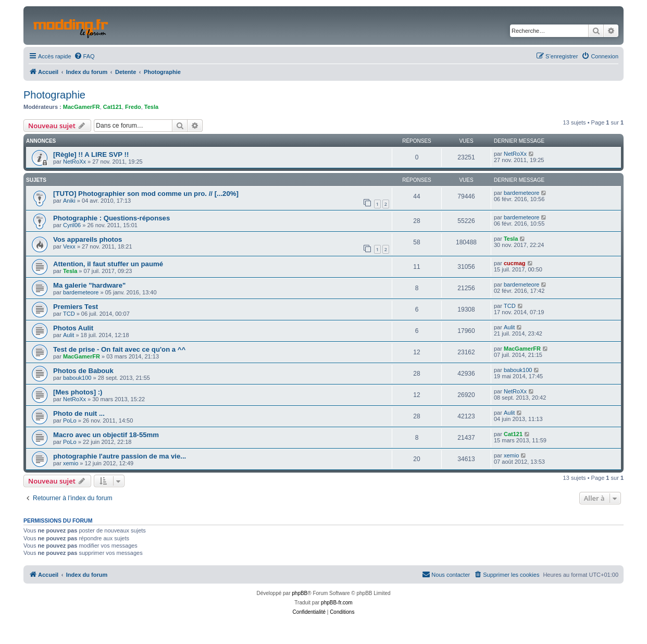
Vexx (69, 246)
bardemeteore (522, 193)
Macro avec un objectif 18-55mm (106, 435)
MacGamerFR (82, 107)
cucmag (515, 263)
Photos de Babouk (83, 371)
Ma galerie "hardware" (89, 285)
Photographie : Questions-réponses (111, 218)
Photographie (54, 95)
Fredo (133, 107)
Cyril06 (72, 225)
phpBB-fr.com (337, 603)
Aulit (69, 335)
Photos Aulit (73, 328)
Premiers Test (76, 307)
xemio (71, 463)
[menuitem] (84, 56)
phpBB (300, 593)
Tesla (151, 107)
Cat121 (113, 107)
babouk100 (77, 378)
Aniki (69, 201)
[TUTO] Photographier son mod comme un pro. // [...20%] (146, 194)
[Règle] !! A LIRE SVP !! (91, 154)
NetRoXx (74, 162)
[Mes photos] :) (78, 392)
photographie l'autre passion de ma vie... (120, 456)
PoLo (70, 420)
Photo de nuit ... (79, 413)
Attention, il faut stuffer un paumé (108, 264)
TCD (69, 314)
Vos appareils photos (88, 239)
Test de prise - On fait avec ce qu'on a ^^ (119, 349)
